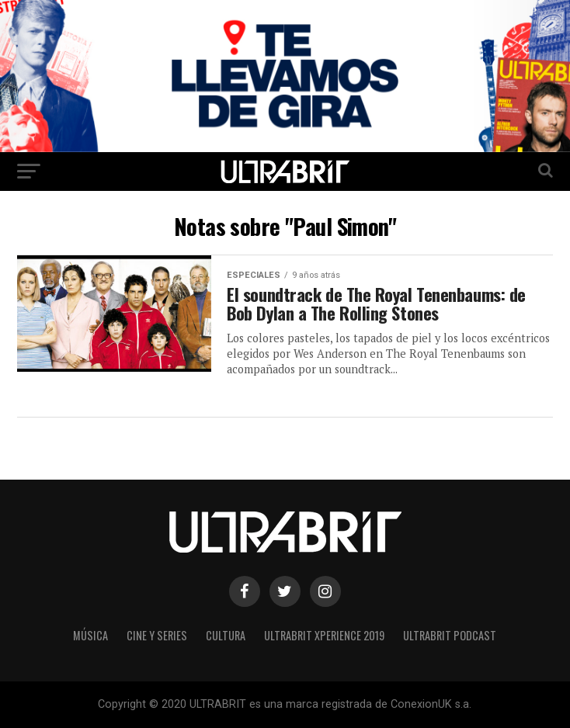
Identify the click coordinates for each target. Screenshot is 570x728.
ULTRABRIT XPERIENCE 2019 (324, 635)
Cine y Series (157, 635)
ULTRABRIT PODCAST (450, 635)
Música (90, 635)
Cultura (226, 635)
